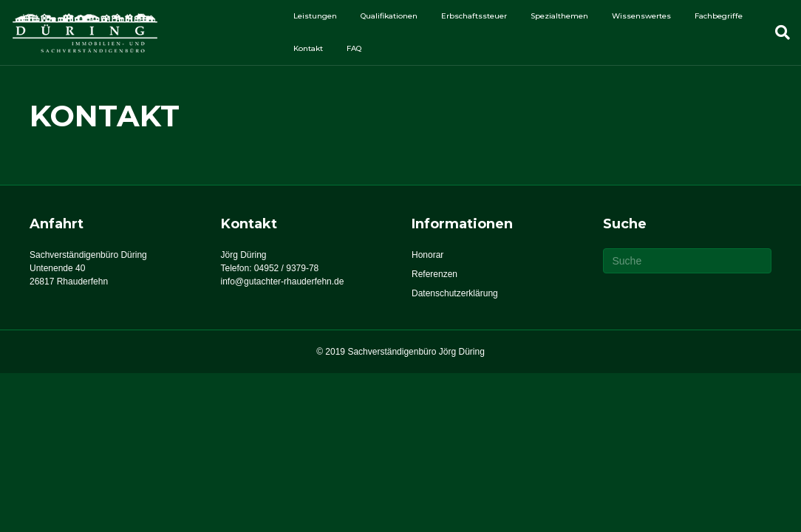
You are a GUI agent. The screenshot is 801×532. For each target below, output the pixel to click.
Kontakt (308, 48)
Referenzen (434, 274)
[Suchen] (777, 33)
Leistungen (315, 16)
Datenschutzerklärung (455, 293)
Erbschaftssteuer (474, 16)
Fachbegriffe (719, 16)
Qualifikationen (389, 16)
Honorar (427, 255)
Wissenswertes (641, 16)
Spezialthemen (559, 16)
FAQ (354, 48)
